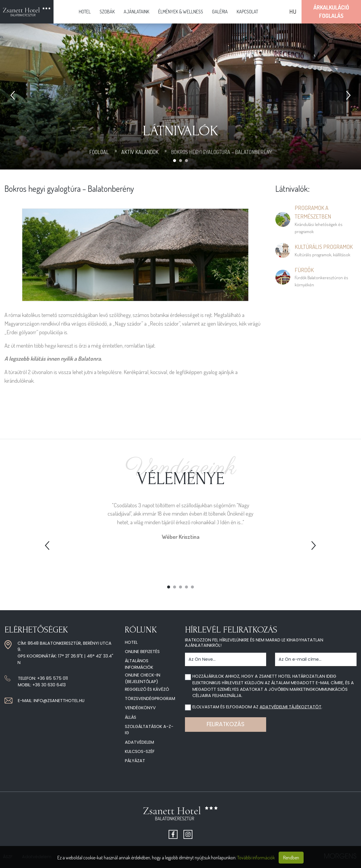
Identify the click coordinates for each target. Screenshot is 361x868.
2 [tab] (175, 587)
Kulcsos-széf (140, 751)
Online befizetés (142, 652)
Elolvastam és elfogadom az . (257, 707)
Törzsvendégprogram (150, 699)
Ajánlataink (136, 12)
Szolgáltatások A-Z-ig (149, 730)
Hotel (85, 12)
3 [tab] (180, 587)
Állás (131, 717)
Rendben (291, 858)
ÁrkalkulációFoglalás (331, 12)
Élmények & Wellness (181, 12)
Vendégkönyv (140, 708)
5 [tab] (192, 587)
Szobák (107, 12)
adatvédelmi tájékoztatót (291, 707)
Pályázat (135, 761)
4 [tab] (186, 587)
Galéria (220, 12)
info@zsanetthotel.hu (59, 701)
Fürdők (304, 270)
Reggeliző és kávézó (147, 689)
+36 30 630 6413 (49, 685)
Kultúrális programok (324, 247)
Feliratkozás (226, 724)
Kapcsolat (247, 12)
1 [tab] (169, 587)
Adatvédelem (139, 742)
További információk (256, 858)
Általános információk (139, 664)
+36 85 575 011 (52, 678)
